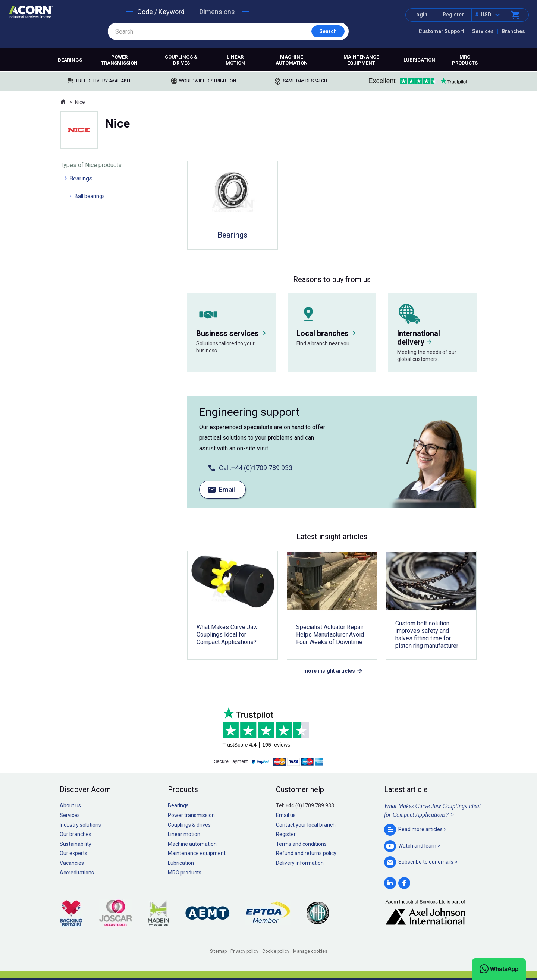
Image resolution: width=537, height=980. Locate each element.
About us (70, 805)
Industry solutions (80, 825)
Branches (513, 31)
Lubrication (419, 60)
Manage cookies (310, 951)
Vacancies (72, 863)
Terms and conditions (301, 844)
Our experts (73, 853)
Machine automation (292, 60)
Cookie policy (276, 951)
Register (453, 15)
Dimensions (217, 12)
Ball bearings (90, 196)
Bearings (70, 60)
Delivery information (300, 863)
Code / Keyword (161, 12)
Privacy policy (244, 951)
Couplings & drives (181, 60)
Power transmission (119, 60)
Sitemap (218, 951)
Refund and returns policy (306, 853)
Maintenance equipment (361, 60)
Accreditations (77, 873)
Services (483, 31)
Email (227, 489)
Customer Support (441, 31)
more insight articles (329, 671)
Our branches (76, 834)
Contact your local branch (306, 825)
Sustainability (76, 844)
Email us (286, 815)
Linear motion (235, 60)
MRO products (465, 60)
